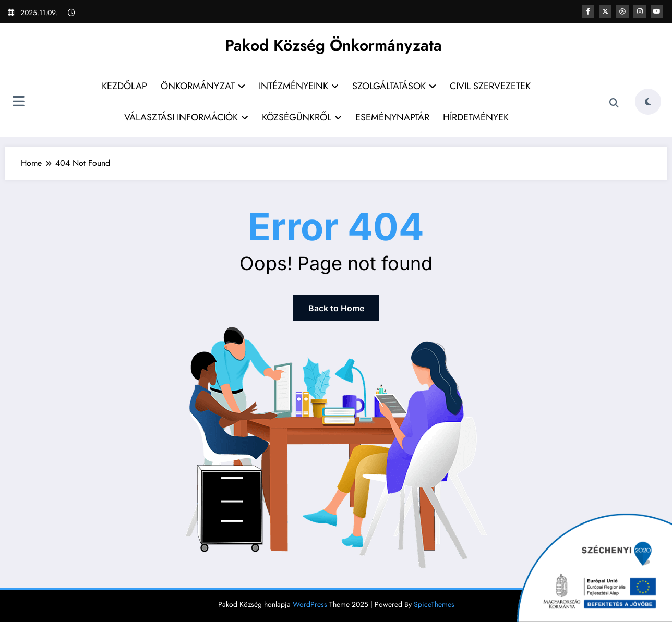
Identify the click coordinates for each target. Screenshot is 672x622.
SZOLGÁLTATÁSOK (394, 86)
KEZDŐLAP (124, 86)
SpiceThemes (434, 604)
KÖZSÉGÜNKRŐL (302, 117)
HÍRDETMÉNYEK (476, 117)
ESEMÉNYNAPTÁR (392, 117)
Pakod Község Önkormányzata (333, 45)
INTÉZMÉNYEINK (299, 86)
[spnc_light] (648, 102)
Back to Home (336, 308)
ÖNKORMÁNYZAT (203, 86)
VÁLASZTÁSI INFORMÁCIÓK (186, 117)
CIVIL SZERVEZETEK (490, 86)
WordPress (310, 604)
